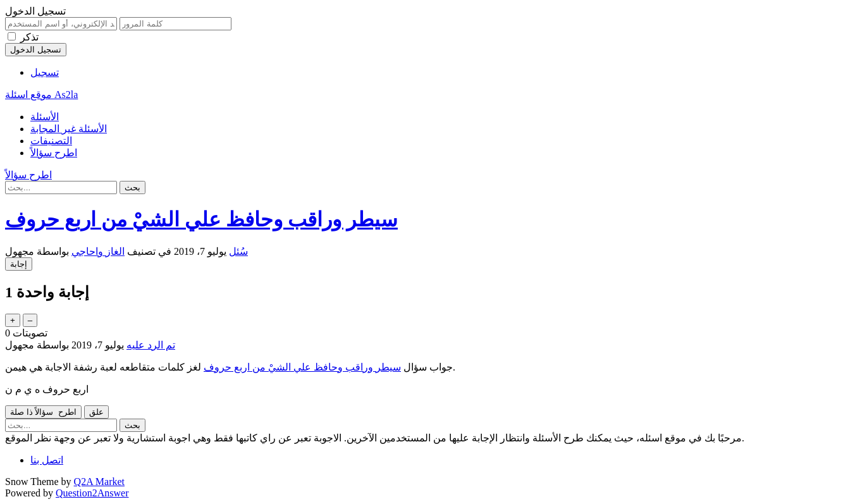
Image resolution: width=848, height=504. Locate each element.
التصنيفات (51, 141)
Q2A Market (99, 482)
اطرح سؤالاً (54, 153)
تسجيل (45, 72)
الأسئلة (45, 117)
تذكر (29, 37)
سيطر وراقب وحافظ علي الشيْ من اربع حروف (302, 367)
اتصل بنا (47, 460)
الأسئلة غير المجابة (69, 129)
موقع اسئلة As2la (41, 95)
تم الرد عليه (151, 345)
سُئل (238, 251)
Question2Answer (92, 493)
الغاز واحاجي (98, 251)
